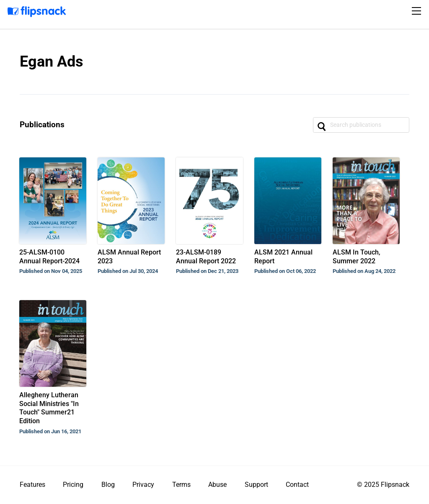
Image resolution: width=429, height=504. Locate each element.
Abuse (217, 485)
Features (32, 485)
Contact (297, 485)
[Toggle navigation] (418, 11)
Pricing (73, 485)
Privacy (143, 485)
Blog (108, 485)
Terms (181, 485)
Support (256, 485)
